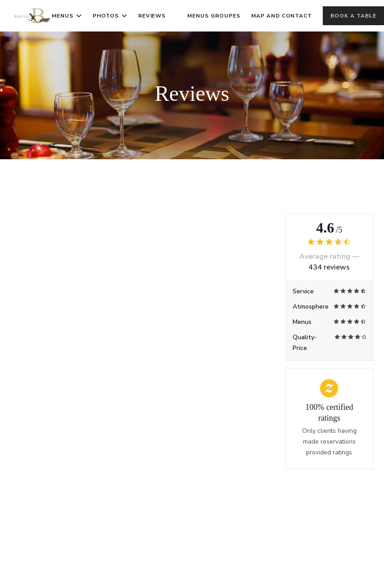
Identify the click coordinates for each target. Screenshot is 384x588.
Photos (110, 16)
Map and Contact (282, 16)
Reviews (152, 16)
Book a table (353, 16)
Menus (67, 16)
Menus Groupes (214, 15)
